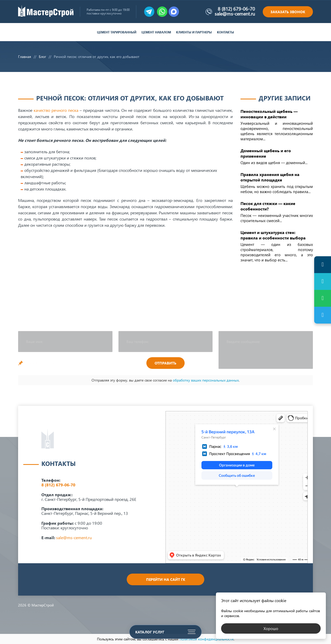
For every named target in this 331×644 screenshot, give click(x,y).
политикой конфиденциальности (206, 639)
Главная (25, 57)
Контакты (225, 32)
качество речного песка (56, 110)
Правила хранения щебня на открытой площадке (270, 177)
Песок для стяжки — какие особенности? (268, 206)
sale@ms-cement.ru (235, 14)
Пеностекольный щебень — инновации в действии (269, 114)
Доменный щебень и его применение (266, 153)
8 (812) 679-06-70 (236, 9)
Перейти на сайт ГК (166, 579)
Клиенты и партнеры (194, 32)
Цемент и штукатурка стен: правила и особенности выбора (273, 235)
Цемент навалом (156, 32)
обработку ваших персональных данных (206, 380)
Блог (42, 57)
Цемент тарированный (117, 32)
